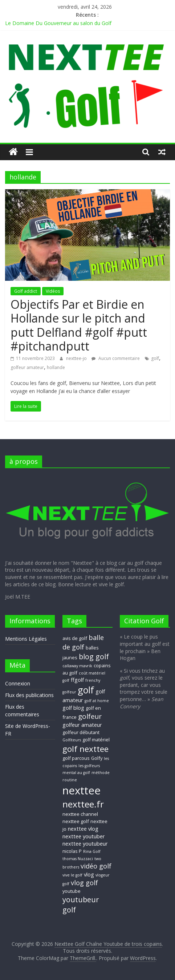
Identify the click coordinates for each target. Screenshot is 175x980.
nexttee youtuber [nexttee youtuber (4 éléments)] (84, 836)
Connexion (18, 683)
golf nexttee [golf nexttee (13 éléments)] (86, 749)
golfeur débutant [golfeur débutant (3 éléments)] (81, 732)
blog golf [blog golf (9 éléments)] (94, 657)
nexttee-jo (77, 358)
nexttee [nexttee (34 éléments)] (82, 790)
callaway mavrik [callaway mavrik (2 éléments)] (77, 666)
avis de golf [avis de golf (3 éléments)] (75, 638)
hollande (56, 367)
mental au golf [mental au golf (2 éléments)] (76, 773)
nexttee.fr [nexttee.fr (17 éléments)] (83, 804)
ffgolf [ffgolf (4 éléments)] (77, 680)
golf (155, 358)
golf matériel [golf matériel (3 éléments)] (96, 740)
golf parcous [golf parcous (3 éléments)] (76, 758)
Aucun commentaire (116, 358)
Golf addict (26, 291)
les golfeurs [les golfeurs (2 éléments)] (89, 766)
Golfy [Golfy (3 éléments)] (97, 758)
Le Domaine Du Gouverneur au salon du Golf (58, 23)
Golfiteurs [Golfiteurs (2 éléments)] (72, 740)
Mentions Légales (26, 639)
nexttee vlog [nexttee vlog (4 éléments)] (83, 829)
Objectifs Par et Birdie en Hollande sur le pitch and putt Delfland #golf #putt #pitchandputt (79, 325)
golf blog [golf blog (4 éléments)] (73, 708)
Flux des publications (29, 695)
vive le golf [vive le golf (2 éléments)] (72, 875)
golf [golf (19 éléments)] (86, 690)
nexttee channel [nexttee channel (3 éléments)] (80, 814)
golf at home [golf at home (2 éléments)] (97, 701)
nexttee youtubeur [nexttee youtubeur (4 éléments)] (85, 843)
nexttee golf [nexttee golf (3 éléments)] (76, 821)
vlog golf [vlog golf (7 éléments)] (84, 883)
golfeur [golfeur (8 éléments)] (90, 716)
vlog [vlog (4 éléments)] (89, 874)
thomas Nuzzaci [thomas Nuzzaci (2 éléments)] (78, 859)
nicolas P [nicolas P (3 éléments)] (72, 851)
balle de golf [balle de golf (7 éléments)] (83, 642)
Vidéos (53, 291)
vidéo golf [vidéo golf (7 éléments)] (96, 866)
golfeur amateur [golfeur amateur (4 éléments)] (82, 725)
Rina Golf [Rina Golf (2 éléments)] (92, 851)
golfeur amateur (27, 367)
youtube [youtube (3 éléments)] (72, 891)
